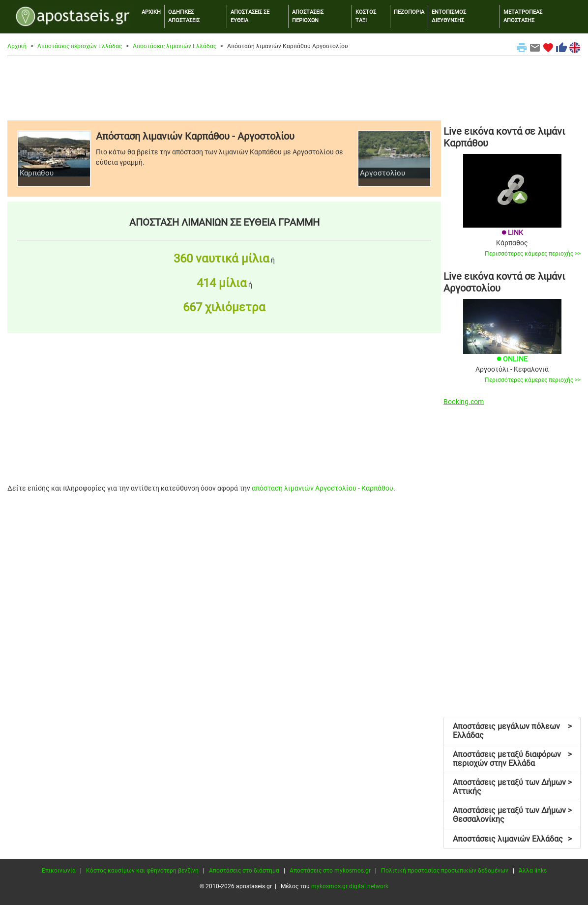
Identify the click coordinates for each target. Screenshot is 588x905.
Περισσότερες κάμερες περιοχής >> (533, 254)
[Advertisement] (294, 88)
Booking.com (464, 402)
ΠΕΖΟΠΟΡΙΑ (409, 12)
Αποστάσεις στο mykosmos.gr (330, 871)
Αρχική (17, 46)
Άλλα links (533, 871)
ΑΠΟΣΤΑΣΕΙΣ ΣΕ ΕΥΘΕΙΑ (250, 16)
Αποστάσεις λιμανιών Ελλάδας (175, 46)
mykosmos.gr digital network (350, 886)
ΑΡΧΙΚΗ (151, 12)
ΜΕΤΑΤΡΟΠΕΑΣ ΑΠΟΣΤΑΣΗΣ (523, 16)
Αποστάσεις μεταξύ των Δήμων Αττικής (512, 787)
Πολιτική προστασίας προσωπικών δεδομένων (445, 871)
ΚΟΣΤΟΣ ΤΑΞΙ (366, 16)
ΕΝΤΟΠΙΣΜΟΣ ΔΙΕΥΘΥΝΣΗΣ (449, 16)
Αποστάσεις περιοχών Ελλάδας (80, 46)
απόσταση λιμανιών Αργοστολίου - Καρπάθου (323, 488)
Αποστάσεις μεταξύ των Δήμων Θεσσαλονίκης (512, 815)
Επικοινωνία (59, 871)
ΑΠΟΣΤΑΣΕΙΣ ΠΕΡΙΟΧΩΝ (308, 16)
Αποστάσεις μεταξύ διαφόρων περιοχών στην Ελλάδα (512, 759)
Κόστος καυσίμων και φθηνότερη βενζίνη (142, 871)
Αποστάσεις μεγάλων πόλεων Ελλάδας (512, 731)
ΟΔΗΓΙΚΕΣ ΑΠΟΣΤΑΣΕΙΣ (184, 16)
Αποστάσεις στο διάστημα (244, 871)
